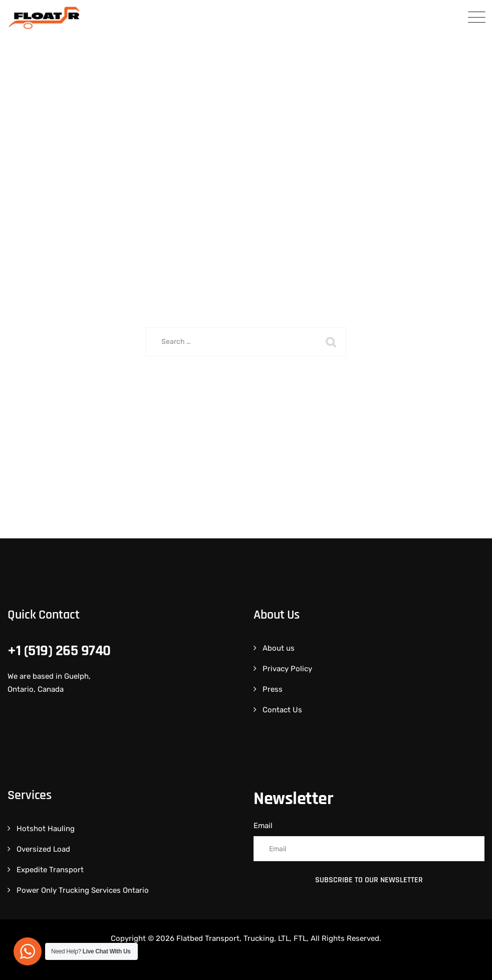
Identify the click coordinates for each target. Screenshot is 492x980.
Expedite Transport (50, 870)
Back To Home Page (239, 393)
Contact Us (282, 710)
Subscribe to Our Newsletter (369, 880)
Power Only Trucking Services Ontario (83, 890)
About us (279, 648)
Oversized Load (43, 849)
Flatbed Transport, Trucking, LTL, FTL (241, 938)
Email (263, 826)
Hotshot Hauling (46, 829)
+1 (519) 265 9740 (59, 651)
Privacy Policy (287, 669)
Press (273, 689)
